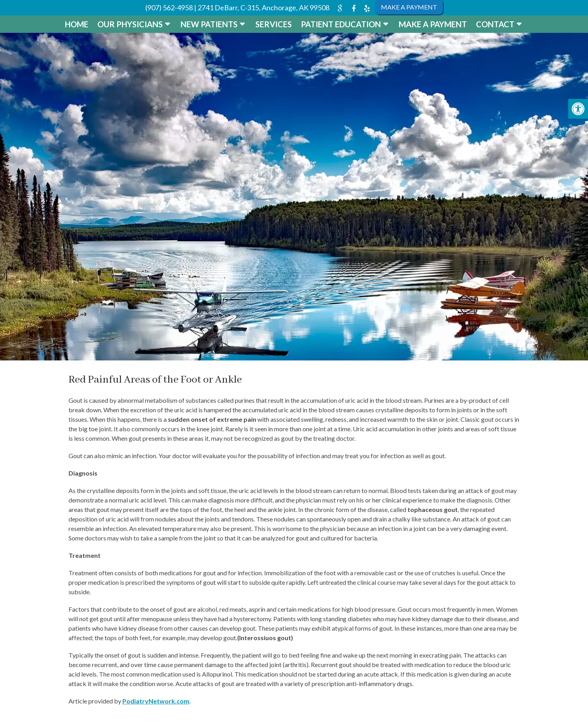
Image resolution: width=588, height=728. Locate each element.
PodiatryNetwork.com (156, 701)
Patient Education (341, 24)
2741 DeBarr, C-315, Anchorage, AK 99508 (264, 8)
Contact (495, 24)
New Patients (209, 24)
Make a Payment (433, 24)
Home (77, 24)
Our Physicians (130, 24)
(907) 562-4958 (169, 8)
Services (274, 24)
